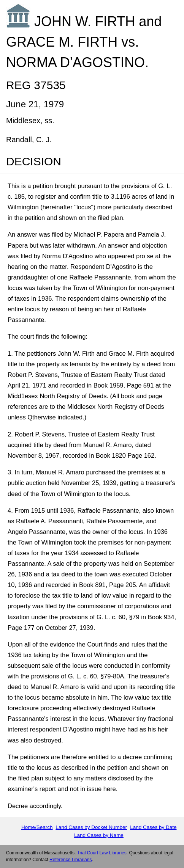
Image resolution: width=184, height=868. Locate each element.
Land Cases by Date (153, 827)
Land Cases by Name (99, 835)
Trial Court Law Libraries (102, 853)
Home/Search (37, 827)
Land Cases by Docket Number (91, 827)
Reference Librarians (71, 860)
